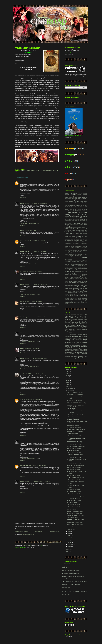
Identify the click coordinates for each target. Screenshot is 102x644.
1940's (86, 315)
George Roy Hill (83, 229)
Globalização (78, 339)
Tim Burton (76, 294)
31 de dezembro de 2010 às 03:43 (33, 400)
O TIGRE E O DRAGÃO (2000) (75, 395)
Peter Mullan (82, 272)
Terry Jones (85, 293)
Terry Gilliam (79, 293)
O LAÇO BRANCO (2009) (74, 500)
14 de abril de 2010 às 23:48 (40, 182)
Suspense (67, 356)
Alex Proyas (72, 196)
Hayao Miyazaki (50, 170)
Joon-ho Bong (71, 248)
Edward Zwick (81, 221)
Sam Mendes (81, 283)
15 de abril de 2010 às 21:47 (39, 333)
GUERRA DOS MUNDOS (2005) (71, 570)
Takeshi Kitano (80, 291)
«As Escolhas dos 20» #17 (74, 427)
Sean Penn (77, 284)
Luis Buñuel (80, 254)
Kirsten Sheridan (84, 252)
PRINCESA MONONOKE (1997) (28, 48)
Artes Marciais (71, 322)
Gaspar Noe (85, 227)
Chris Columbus (73, 209)
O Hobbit (78, 345)
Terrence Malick (72, 293)
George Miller (76, 229)
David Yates (81, 218)
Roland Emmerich (73, 281)
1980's (80, 316)
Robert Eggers (68, 279)
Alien (74, 321)
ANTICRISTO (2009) (73, 518)
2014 (68, 378)
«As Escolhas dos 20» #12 (74, 457)
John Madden (78, 245)
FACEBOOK (27, 545)
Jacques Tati (80, 236)
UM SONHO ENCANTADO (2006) (76, 446)
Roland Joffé (81, 281)
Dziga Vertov (75, 221)
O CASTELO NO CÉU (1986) (75, 513)
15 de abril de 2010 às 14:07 (35, 271)
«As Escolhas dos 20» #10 (74, 467)
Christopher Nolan (80, 211)
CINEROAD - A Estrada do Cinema (30, 223)
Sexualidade (84, 354)
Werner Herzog (81, 298)
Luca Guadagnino (73, 254)
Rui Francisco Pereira (26, 182)
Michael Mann (80, 262)
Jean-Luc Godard (78, 239)
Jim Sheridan (77, 242)
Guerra (71, 341)
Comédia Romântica (82, 331)
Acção (71, 321)
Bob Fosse (70, 205)
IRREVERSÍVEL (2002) (73, 419)
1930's (82, 315)
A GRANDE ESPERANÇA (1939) (76, 465)
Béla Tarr (67, 207)
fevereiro (70, 544)
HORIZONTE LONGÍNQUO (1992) (76, 429)
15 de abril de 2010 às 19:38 (37, 301)
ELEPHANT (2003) (72, 502)
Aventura (85, 327)
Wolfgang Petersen (74, 301)
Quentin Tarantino (79, 273)
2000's (67, 318)
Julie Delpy (82, 249)
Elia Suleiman (71, 222)
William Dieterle (73, 300)
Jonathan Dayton (79, 246)
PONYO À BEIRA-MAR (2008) (75, 524)
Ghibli (44, 170)
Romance (80, 352)
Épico (41, 170)
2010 (68, 387)
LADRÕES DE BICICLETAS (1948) (71, 585)
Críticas (37, 170)
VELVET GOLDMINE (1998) (75, 442)
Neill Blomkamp (74, 266)
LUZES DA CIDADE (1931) (74, 492)
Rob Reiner (71, 277)
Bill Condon (82, 204)
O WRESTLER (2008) (73, 451)
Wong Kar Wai (83, 301)
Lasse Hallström (78, 253)
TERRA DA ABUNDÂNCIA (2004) (76, 478)
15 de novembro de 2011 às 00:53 (41, 481)
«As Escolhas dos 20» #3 (74, 505)
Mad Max (79, 343)
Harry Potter (78, 341)
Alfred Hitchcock (73, 197)
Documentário (68, 337)
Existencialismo (83, 336)
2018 (68, 374)
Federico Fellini (69, 225)
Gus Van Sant (83, 232)
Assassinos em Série (77, 327)
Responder (23, 198)
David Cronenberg (75, 216)
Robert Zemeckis (69, 280)
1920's (78, 315)
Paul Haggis (85, 268)
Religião (67, 352)
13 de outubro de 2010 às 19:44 (37, 374)
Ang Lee (75, 200)
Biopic (68, 328)
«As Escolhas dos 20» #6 (74, 490)
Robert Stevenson (83, 279)
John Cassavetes (74, 243)
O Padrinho (83, 345)
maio (69, 538)
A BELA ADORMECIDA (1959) (75, 522)
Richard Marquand (73, 276)
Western (67, 358)
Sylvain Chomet (72, 292)
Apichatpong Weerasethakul (71, 203)
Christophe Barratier (83, 209)
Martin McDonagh (77, 258)
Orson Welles (79, 268)
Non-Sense (74, 345)
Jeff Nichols (82, 240)
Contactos (45, 545)
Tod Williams (82, 294)
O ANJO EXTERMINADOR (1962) (71, 574)
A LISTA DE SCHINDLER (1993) (76, 516)
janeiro (70, 546)
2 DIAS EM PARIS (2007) (74, 425)
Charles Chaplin (80, 208)
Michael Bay (81, 260)
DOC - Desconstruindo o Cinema (73, 335)
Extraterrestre (68, 338)
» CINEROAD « (24, 490)
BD (65, 328)
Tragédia (80, 356)
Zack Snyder (74, 302)
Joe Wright (82, 242)
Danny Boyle (74, 215)
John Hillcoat (71, 245)
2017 (68, 376)
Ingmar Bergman (82, 235)
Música (83, 344)
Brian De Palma (84, 205)
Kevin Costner (72, 252)
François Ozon (73, 227)
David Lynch (74, 218)
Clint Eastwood (73, 213)
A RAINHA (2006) (72, 509)
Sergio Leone (84, 284)
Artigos (77, 322)
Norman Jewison (74, 267)
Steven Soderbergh (69, 290)
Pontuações (81, 349)
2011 (68, 384)
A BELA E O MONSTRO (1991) (75, 393)
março (69, 542)
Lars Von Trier (69, 253)
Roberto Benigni (79, 280)
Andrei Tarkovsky (83, 197)
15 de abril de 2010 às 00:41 (38, 241)
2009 (68, 549)
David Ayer (67, 217)
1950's (66, 316)
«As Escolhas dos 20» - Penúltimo (76, 415)
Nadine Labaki (84, 264)
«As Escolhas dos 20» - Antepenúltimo (77, 417)
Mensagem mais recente (21, 531)
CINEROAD (18, 548)
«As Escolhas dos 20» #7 (74, 480)
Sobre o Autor (19, 545)
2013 (68, 380)
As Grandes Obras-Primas (76, 325)
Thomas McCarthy (69, 294)
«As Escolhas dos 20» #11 (74, 463)
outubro (70, 527)
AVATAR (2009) (66, 564)
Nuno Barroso (24, 465)
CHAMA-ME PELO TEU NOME (73, 136)
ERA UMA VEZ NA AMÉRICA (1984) (77, 403)
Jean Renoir (71, 239)
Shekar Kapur (77, 285)
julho (69, 533)
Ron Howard (73, 283)
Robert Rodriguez (75, 279)
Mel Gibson (75, 260)
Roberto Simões (24, 203)
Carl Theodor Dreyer (74, 207)
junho (69, 536)
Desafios (85, 334)
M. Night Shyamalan (74, 256)
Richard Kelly (81, 274)
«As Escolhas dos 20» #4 (74, 498)
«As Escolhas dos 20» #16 (74, 436)
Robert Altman (77, 277)
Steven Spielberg (78, 290)
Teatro (72, 357)
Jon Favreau (71, 246)
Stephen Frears (76, 288)
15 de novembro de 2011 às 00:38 (37, 465)
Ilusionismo (85, 341)
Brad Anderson (76, 205)
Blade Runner (73, 328)
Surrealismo (85, 355)
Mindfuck (67, 344)
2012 (68, 382)
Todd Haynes (70, 295)
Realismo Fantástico (75, 351)
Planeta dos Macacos (74, 349)
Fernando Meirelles (78, 225)
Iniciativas (68, 342)
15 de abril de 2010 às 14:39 (39, 285)
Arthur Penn (82, 203)
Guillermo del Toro (74, 232)
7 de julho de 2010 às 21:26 (32, 349)
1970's (76, 316)
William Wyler (81, 300)
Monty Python (78, 264)
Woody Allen (68, 302)
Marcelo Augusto (25, 301)
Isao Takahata (72, 236)
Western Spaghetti (73, 358)
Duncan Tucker (68, 221)
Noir (70, 345)
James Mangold (73, 238)
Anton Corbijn (84, 201)
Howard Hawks (74, 235)
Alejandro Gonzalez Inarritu (73, 195)
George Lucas (68, 229)
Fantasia (74, 338)
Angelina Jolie (81, 200)
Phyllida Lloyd (70, 273)
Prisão (86, 349)
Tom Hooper (82, 295)
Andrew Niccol (74, 199)
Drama (75, 336)
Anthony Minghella (74, 201)
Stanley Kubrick (82, 287)
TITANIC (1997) (66, 588)
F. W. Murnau (84, 223)
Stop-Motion (79, 355)
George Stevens (68, 230)
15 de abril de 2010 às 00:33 (32, 230)
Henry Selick (79, 234)
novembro (70, 391)
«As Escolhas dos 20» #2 (74, 507)
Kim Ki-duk (78, 252)
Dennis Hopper (73, 219)
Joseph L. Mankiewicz (80, 248)
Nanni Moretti (67, 266)
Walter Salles (75, 298)
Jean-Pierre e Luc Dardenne (74, 240)
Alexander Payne (79, 196)
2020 (68, 372)
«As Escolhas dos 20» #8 (74, 475)
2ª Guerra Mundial (80, 318)
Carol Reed (81, 207)
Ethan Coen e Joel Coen (72, 223)
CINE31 (22, 230)
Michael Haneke (72, 262)
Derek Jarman (80, 219)
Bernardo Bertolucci (74, 204)
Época (84, 358)
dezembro (70, 389)
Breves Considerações (82, 328)
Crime (66, 333)
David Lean (67, 218)
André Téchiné (81, 199)
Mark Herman (68, 258)
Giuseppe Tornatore (80, 230)
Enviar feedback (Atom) (27, 534)
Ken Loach (82, 250)
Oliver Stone (73, 268)
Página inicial (39, 531)
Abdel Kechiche (75, 192)
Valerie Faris (71, 297)
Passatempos (78, 348)
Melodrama (84, 342)
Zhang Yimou (81, 302)
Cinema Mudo (68, 329)
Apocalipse (85, 321)
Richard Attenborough (73, 274)
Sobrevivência (68, 355)
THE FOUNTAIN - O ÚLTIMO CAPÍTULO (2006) (75, 582)
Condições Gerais (36, 545)
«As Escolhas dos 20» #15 (74, 444)
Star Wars (74, 355)
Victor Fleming (77, 297)
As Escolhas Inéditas (73, 324)
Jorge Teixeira (24, 374)
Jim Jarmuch (71, 242)
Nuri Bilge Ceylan (81, 267)
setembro (70, 529)
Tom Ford (76, 296)
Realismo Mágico (84, 351)
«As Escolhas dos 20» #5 (74, 494)
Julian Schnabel (76, 249)
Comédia (72, 331)
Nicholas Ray (81, 266)
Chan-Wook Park (72, 208)
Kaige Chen (77, 250)
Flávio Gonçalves (25, 241)
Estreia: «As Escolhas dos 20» (75, 511)
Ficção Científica (82, 338)
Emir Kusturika (78, 222)
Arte (66, 322)
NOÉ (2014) (66, 567)
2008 (68, 551)
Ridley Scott (81, 276)
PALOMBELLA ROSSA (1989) (75, 432)
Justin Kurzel (71, 250)
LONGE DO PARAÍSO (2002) (75, 401)
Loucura (73, 342)
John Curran (81, 243)
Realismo (67, 351)
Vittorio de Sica (68, 298)
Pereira (22, 349)
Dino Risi (85, 219)
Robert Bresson (84, 277)
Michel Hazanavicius (81, 263)
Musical (78, 344)
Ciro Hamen (23, 271)
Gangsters (67, 339)
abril (69, 540)
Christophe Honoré (69, 211)
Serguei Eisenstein (69, 285)
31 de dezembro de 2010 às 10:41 (41, 441)
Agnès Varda (82, 192)
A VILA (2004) (66, 594)
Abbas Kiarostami (68, 192)
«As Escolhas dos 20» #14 (74, 448)
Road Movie (73, 352)
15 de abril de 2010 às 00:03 (39, 203)
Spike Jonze (67, 287)
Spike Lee (74, 287)
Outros (73, 348)
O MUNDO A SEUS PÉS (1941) (75, 496)
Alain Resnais (74, 193)
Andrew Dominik (68, 199)
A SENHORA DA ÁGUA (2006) (75, 455)
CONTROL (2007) (72, 409)
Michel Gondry (73, 263)
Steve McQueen (83, 288)
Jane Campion (81, 238)
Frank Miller (81, 226)
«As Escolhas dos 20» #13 (74, 453)
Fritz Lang (79, 227)
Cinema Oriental (31, 170)
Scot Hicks (72, 284)
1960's (71, 316)
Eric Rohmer (85, 222)
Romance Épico (74, 354)
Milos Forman (71, 264)
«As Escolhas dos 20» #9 (74, 470)
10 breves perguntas (70, 315)
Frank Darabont (75, 226)
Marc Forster (84, 256)
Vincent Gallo (84, 297)
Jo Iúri (22, 400)
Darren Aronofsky (83, 215)
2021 (68, 369)
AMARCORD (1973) (72, 434)
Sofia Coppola (84, 285)
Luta (76, 342)
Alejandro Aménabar (83, 193)
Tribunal (85, 356)
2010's (72, 318)
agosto (70, 531)
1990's (85, 316)
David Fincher (84, 216)
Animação (23, 170)
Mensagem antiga (55, 531)
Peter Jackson (75, 272)
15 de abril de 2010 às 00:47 (39, 252)
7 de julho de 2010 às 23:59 (39, 358)
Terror (76, 356)
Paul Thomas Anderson (73, 270)
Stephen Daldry (68, 288)
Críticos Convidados (82, 333)
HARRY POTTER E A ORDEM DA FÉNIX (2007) (75, 591)
